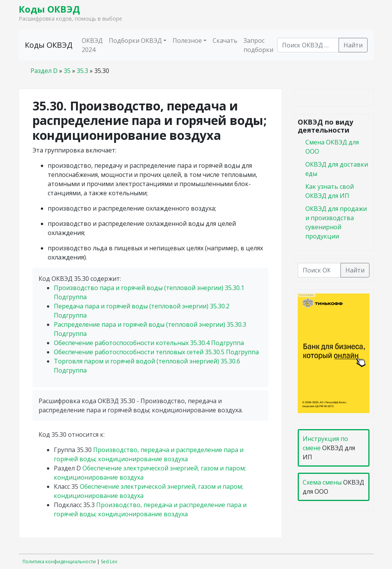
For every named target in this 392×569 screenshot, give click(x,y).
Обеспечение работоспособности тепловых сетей (156, 352)
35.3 (82, 71)
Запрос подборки (258, 45)
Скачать (225, 41)
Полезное (187, 41)
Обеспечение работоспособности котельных (149, 343)
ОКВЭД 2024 (92, 45)
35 (67, 71)
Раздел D (44, 71)
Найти (353, 45)
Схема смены (322, 482)
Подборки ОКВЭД (135, 41)
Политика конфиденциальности (59, 562)
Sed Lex (109, 562)
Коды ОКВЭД (49, 9)
